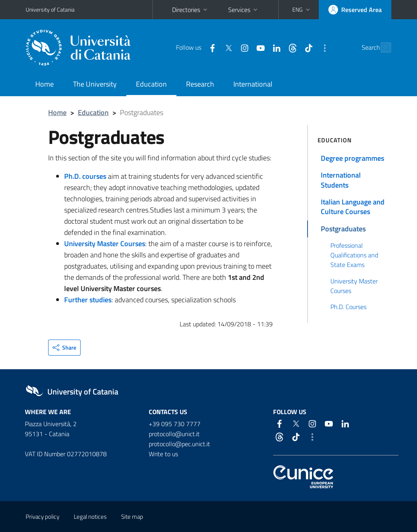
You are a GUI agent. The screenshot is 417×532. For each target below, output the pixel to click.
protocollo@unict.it (174, 434)
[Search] (387, 48)
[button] (302, 10)
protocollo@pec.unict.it (179, 444)
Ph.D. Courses (348, 307)
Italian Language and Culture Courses (353, 207)
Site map (132, 517)
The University (95, 84)
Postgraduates (343, 229)
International (253, 84)
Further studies (88, 300)
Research (200, 84)
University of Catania (50, 9)
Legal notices (90, 517)
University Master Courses (354, 286)
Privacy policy (43, 517)
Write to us (163, 454)
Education (151, 84)
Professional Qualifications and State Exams (354, 255)
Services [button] (244, 10)
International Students (341, 180)
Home (45, 84)
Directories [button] (190, 10)
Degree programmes (352, 158)
